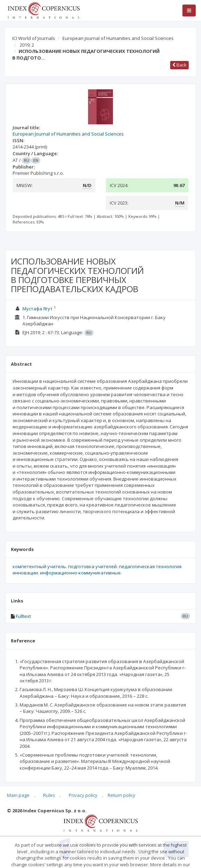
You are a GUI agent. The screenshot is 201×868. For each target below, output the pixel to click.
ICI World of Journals (34, 38)
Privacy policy (83, 795)
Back (179, 65)
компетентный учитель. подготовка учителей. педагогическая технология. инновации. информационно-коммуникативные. (98, 570)
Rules (49, 795)
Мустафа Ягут (38, 309)
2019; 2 (27, 45)
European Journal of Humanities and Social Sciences (118, 38)
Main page (18, 795)
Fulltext (23, 616)
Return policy (122, 795)
